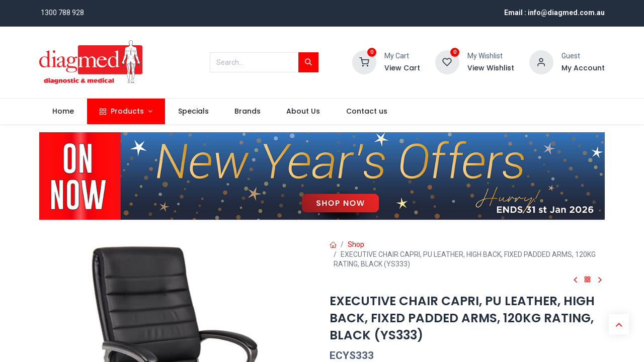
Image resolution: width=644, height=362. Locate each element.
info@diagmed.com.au (566, 13)
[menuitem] (63, 112)
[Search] (308, 62)
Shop (356, 244)
